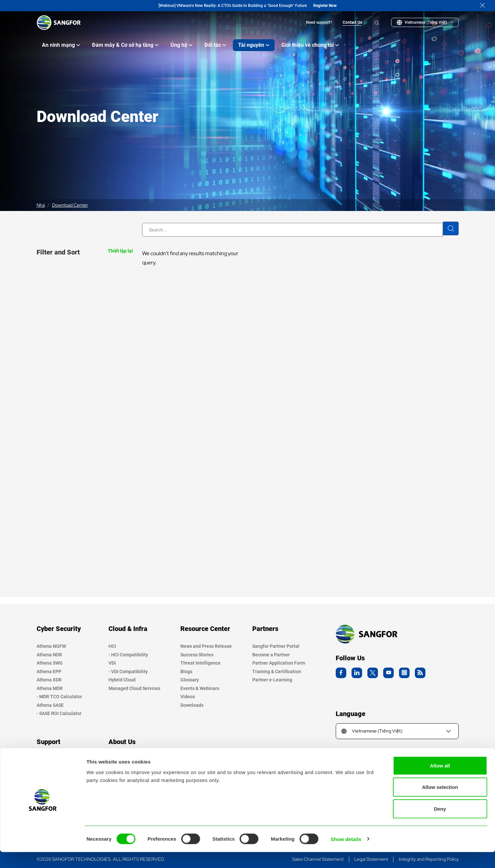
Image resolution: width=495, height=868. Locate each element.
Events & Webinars (200, 688)
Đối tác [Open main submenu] (215, 45)
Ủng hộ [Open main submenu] (182, 45)
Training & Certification (277, 672)
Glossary (190, 680)
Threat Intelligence (201, 663)
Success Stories (197, 655)
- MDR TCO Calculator (59, 697)
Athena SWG (50, 663)
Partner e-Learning (272, 680)
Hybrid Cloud (122, 680)
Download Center (70, 205)
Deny (440, 825)
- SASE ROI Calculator (59, 713)
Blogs (186, 672)
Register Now (325, 6)
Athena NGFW (51, 646)
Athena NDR (49, 655)
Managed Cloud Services (134, 688)
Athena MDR (50, 688)
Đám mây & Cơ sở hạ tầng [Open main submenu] (125, 45)
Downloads (192, 705)
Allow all (440, 781)
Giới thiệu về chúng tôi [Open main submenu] (310, 45)
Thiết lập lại (120, 251)
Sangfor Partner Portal (276, 646)
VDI (112, 663)
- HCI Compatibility (128, 655)
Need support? (319, 22)
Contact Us (352, 22)
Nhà (41, 205)
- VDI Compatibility (128, 672)
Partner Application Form (279, 663)
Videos (188, 697)
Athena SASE (50, 705)
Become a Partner (271, 655)
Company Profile (126, 759)
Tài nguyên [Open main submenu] (254, 45)
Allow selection (440, 803)
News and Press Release (206, 646)
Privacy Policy (51, 759)
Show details (346, 855)
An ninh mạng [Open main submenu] (61, 45)
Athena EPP (49, 672)
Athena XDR (49, 680)
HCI (112, 646)
